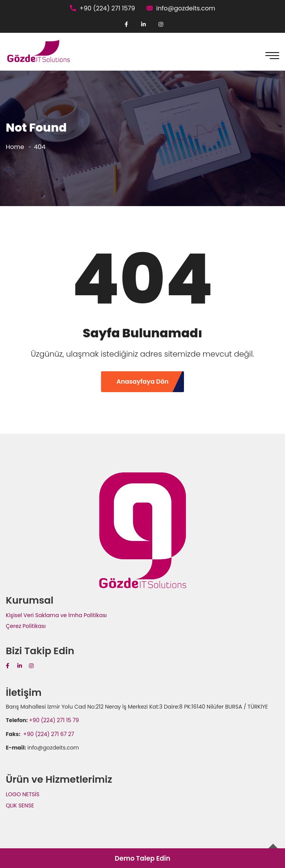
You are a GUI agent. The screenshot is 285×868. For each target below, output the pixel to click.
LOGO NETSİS (23, 794)
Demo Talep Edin (142, 858)
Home (15, 147)
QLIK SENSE (20, 805)
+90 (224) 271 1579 (107, 8)
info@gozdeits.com (186, 8)
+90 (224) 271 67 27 (48, 734)
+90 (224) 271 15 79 (54, 720)
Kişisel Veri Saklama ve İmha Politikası (56, 615)
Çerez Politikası (26, 626)
